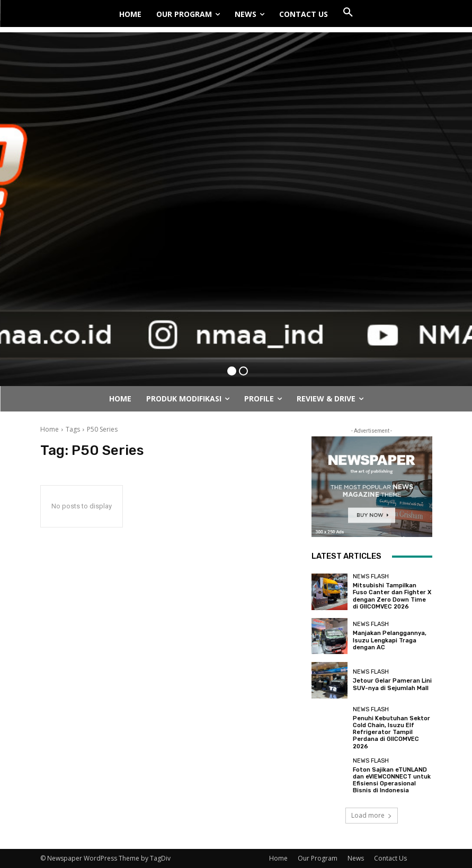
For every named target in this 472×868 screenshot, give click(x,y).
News (356, 858)
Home (50, 429)
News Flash (371, 576)
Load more (372, 815)
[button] (348, 13)
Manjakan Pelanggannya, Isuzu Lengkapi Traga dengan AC (390, 640)
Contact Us (390, 858)
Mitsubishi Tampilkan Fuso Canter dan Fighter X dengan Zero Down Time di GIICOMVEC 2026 (392, 596)
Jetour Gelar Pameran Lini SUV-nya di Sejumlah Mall (392, 684)
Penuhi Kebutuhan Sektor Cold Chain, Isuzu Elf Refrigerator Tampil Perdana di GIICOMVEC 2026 (391, 732)
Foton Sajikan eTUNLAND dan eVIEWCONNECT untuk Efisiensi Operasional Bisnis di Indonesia (392, 780)
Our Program (318, 858)
